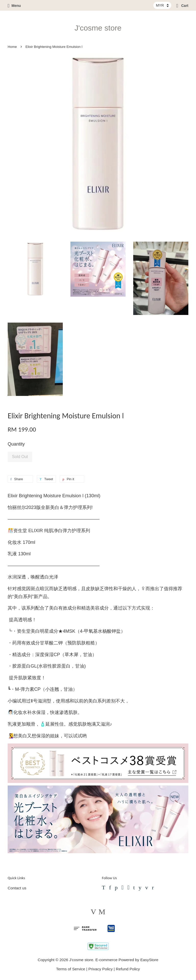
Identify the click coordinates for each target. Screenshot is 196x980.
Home (12, 47)
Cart (182, 6)
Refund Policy (128, 969)
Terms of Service (71, 969)
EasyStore (149, 960)
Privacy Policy (100, 969)
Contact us (17, 888)
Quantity (16, 444)
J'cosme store (98, 28)
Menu (14, 6)
